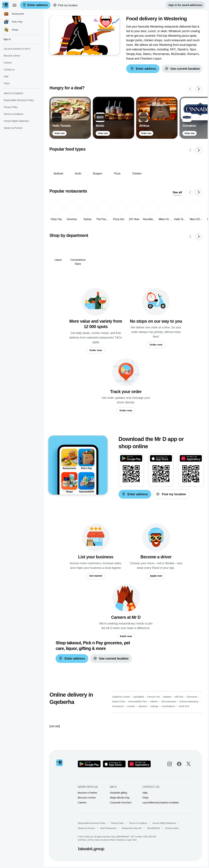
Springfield (139, 697)
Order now (59, 133)
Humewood (118, 706)
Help (145, 793)
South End (184, 706)
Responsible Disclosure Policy (92, 823)
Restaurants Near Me (132, 828)
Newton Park (118, 702)
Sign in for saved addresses (185, 5)
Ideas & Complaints (13, 93)
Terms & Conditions (138, 823)
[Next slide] (199, 89)
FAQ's (7, 83)
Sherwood (192, 697)
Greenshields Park (137, 702)
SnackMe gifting (118, 793)
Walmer (154, 702)
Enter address (35, 5)
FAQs (145, 798)
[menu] (14, 5)
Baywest (143, 706)
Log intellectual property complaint (161, 802)
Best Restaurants (108, 828)
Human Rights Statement (164, 823)
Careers (82, 802)
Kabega (154, 706)
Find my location (65, 5)
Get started (96, 576)
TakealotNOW (153, 828)
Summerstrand (169, 702)
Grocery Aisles (172, 828)
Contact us (9, 70)
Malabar (167, 697)
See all (177, 192)
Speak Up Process (86, 828)
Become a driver (12, 56)
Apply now (156, 576)
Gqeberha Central (121, 697)
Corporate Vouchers (121, 802)
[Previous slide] (190, 89)
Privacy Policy (117, 823)
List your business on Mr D (17, 49)
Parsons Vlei (153, 697)
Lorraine (131, 706)
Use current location (182, 69)
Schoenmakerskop (189, 702)
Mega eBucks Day (120, 798)
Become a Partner (87, 793)
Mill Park (179, 697)
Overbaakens (168, 706)
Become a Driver (87, 798)
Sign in (7, 39)
